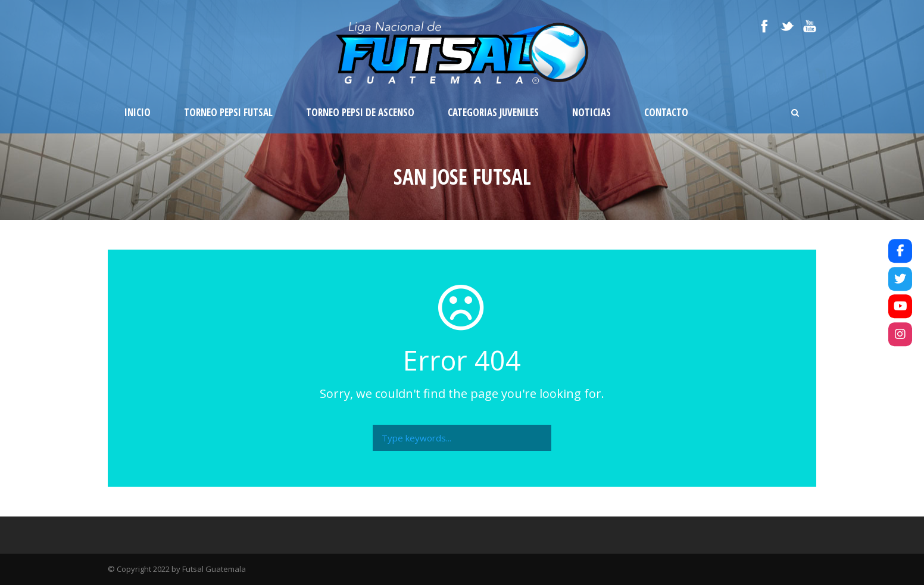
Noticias (591, 112)
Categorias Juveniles (493, 112)
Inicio (138, 112)
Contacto (666, 112)
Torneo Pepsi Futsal (228, 112)
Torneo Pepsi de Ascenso (360, 112)
